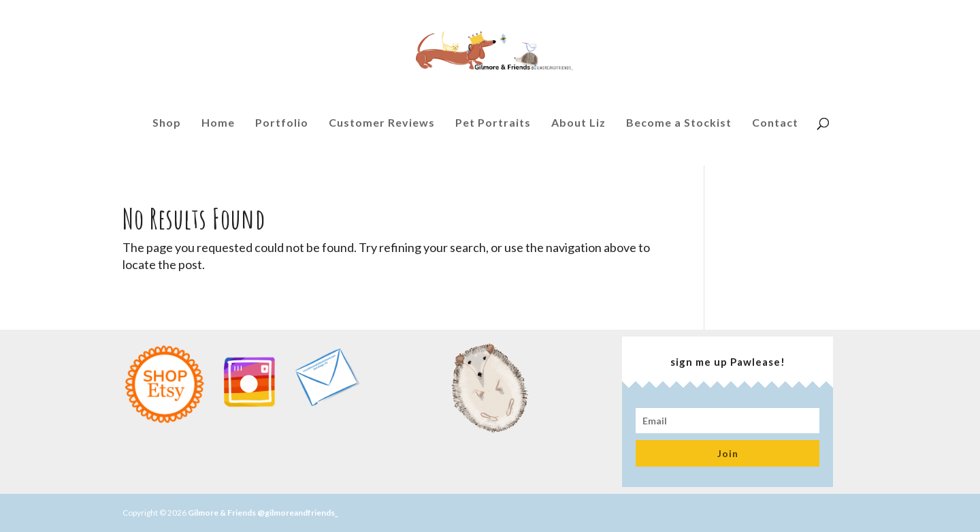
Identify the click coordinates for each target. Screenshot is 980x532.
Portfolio (282, 126)
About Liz (578, 126)
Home (218, 126)
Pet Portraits (493, 126)
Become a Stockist (679, 126)
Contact (775, 126)
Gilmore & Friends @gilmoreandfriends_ (263, 513)
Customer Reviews (382, 126)
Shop (167, 126)
